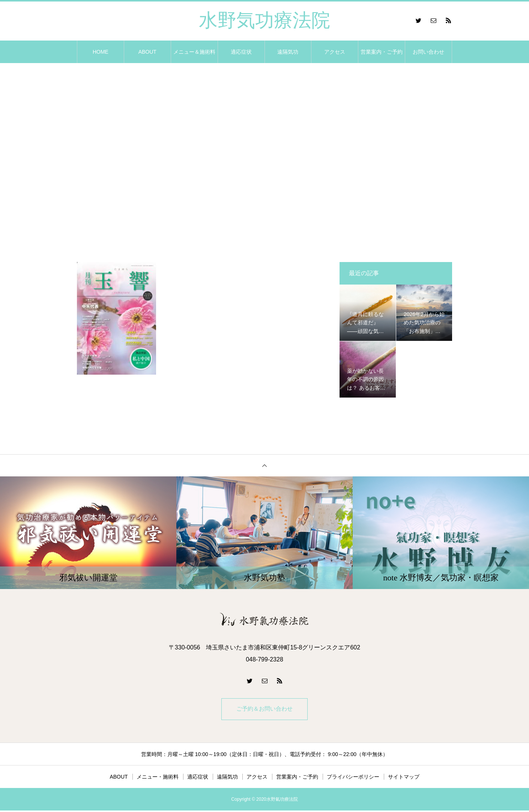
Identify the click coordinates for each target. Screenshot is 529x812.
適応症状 (241, 52)
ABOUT (147, 52)
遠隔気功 (288, 52)
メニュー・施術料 (158, 778)
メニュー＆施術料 (194, 52)
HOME (101, 52)
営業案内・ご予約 (382, 52)
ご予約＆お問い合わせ (264, 710)
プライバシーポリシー (353, 778)
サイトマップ (404, 778)
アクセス (335, 52)
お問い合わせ (428, 52)
